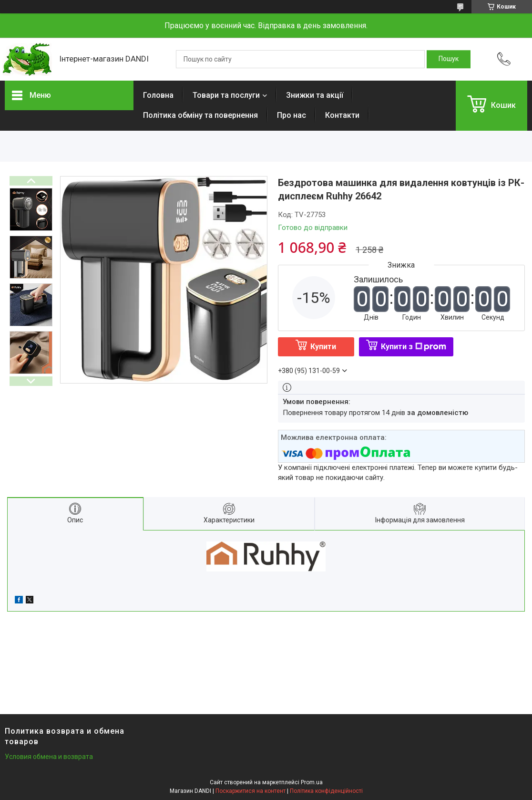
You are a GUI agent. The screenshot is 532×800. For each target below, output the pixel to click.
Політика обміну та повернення (200, 115)
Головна (158, 95)
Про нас (292, 115)
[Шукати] (449, 59)
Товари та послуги (226, 95)
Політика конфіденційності (326, 791)
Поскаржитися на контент (251, 791)
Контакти (342, 115)
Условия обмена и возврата (49, 757)
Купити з (414, 347)
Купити (323, 347)
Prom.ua (312, 782)
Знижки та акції (315, 95)
